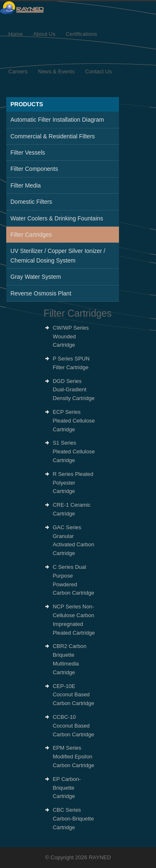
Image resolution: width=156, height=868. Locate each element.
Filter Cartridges (31, 235)
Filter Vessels (28, 153)
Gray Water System (36, 277)
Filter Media (26, 185)
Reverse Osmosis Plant (41, 293)
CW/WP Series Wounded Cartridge (71, 336)
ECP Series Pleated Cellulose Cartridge (74, 421)
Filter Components (34, 169)
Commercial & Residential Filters (53, 136)
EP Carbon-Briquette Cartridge (67, 788)
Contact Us (98, 71)
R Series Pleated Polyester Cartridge (73, 483)
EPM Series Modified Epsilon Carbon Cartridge (74, 757)
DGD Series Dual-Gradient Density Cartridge (74, 390)
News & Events (56, 71)
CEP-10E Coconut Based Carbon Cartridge (74, 695)
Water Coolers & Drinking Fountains (57, 218)
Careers (18, 71)
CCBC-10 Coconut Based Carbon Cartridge (74, 726)
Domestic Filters (31, 202)
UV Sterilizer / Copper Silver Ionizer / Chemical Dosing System (58, 255)
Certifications (81, 34)
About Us (44, 34)
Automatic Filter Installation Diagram (57, 120)
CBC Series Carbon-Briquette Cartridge (73, 819)
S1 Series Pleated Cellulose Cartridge (74, 452)
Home (16, 34)
